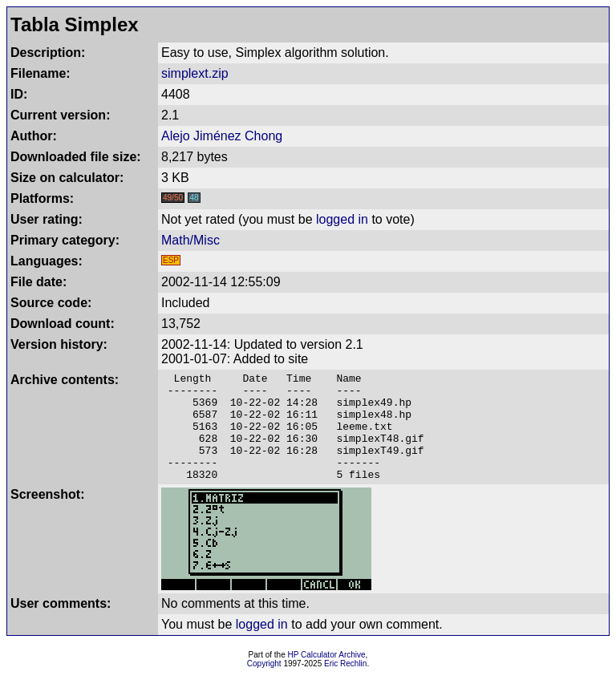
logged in (342, 219)
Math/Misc (190, 240)
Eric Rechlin (345, 685)
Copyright (264, 685)
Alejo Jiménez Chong (222, 136)
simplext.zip (195, 73)
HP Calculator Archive (327, 676)
